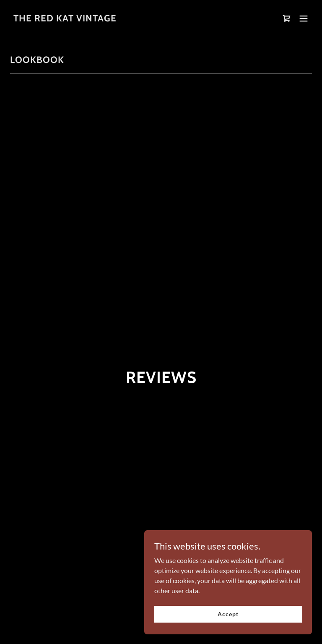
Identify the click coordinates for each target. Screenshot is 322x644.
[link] (65, 19)
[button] (304, 18)
